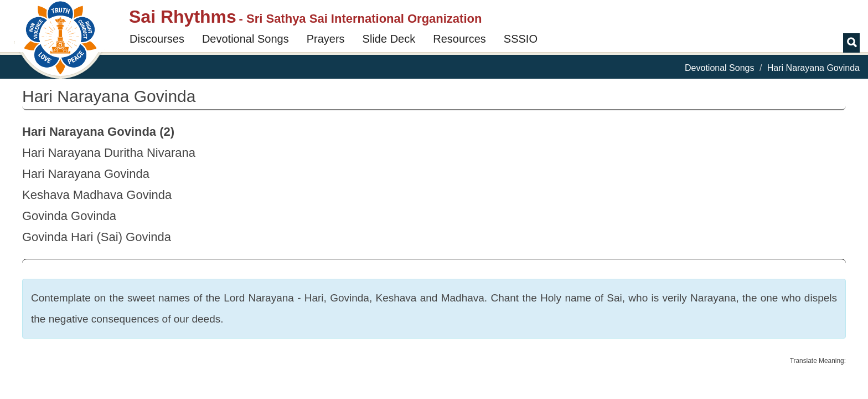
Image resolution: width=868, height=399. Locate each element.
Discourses (157, 39)
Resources (459, 39)
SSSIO (521, 39)
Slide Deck (389, 39)
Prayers (326, 39)
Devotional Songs (246, 39)
